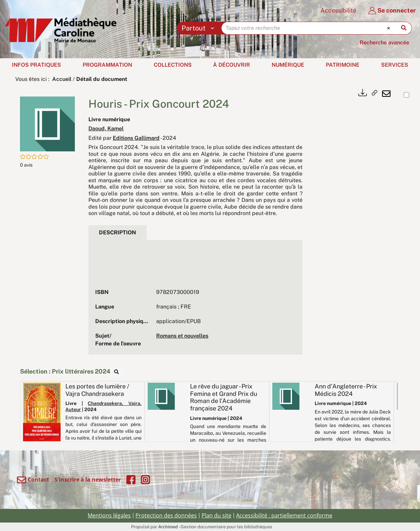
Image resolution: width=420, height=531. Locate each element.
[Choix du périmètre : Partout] (199, 28)
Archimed (168, 527)
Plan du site (216, 515)
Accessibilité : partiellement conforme (284, 515)
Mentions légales (109, 515)
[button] (47, 123)
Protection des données (166, 515)
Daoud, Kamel (106, 129)
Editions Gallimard (136, 138)
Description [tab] (118, 232)
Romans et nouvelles (182, 336)
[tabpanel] (195, 301)
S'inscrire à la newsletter (88, 480)
